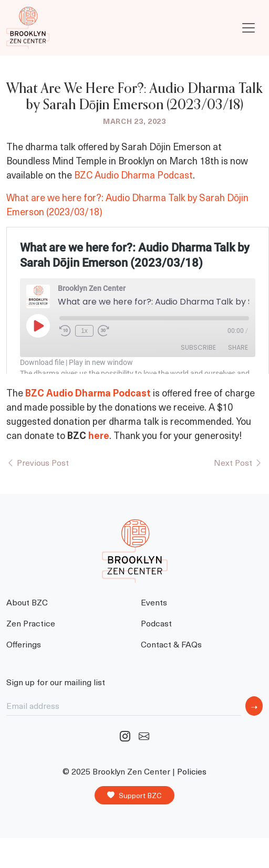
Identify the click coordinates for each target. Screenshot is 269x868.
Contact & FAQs (171, 644)
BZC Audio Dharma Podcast (133, 175)
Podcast (156, 623)
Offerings (24, 644)
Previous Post (38, 462)
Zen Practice (31, 623)
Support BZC (134, 796)
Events (154, 602)
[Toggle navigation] (249, 28)
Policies (192, 771)
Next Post (238, 462)
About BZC (27, 602)
